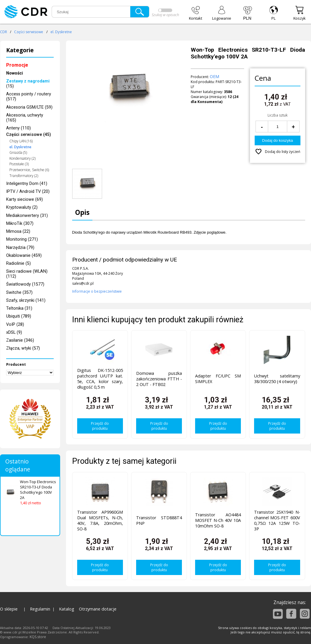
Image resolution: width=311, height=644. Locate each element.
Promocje (17, 65)
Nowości (15, 73)
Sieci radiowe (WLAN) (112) (27, 274)
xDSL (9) (14, 332)
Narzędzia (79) (20, 248)
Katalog (67, 609)
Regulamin (40, 609)
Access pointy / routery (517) (29, 97)
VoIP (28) (15, 324)
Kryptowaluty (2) (22, 207)
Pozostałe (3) (19, 164)
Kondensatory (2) (22, 158)
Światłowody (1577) (25, 284)
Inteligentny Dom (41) (27, 184)
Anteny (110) (18, 128)
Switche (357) (19, 293)
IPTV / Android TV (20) (28, 192)
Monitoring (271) (22, 239)
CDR (4, 32)
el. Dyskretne (61, 32)
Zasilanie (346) (20, 340)
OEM (214, 76)
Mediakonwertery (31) (27, 216)
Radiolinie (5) (18, 263)
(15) (28, 84)
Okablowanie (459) (24, 256)
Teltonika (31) (19, 308)
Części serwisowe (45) (29, 135)
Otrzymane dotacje (98, 609)
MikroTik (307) (20, 224)
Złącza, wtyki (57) (23, 348)
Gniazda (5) (18, 152)
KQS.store (38, 637)
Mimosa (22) (18, 231)
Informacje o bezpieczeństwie (97, 291)
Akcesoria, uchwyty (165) (25, 118)
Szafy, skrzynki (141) (26, 300)
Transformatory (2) (24, 176)
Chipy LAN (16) (21, 141)
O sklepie (9, 609)
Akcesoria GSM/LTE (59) (29, 107)
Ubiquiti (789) (19, 316)
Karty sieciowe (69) (24, 199)
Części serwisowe (29, 32)
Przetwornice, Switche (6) (29, 170)
